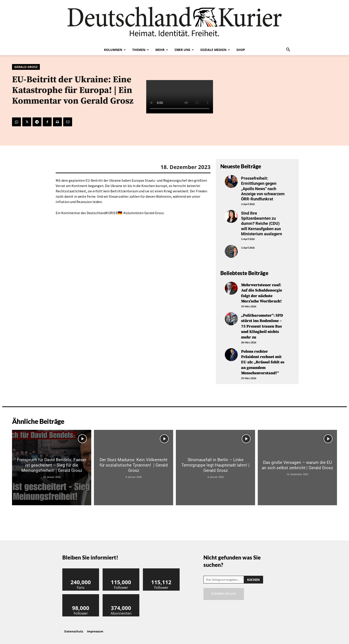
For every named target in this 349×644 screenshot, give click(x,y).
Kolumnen (115, 50)
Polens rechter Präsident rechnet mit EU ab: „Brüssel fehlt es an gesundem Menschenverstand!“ (263, 360)
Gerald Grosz (26, 67)
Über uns (184, 50)
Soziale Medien (215, 50)
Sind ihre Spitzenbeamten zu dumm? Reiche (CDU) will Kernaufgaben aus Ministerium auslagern (262, 224)
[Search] (253, 577)
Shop (241, 50)
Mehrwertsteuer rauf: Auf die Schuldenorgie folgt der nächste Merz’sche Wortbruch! (262, 293)
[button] (288, 50)
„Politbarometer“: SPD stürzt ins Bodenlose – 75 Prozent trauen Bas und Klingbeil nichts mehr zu (262, 325)
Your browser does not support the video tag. (180, 97)
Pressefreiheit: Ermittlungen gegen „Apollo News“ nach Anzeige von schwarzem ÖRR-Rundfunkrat (263, 189)
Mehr (162, 50)
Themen (141, 50)
